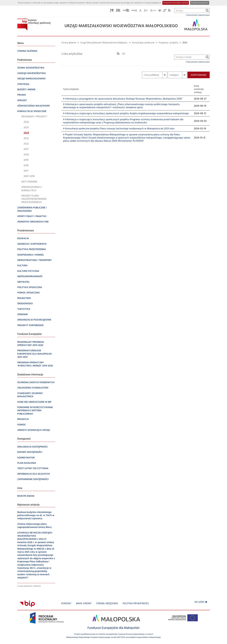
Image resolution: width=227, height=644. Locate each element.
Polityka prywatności (200, 3)
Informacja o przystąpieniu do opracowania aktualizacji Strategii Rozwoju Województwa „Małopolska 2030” (123, 99)
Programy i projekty (168, 43)
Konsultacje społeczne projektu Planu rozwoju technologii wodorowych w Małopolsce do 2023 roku (119, 129)
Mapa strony (84, 604)
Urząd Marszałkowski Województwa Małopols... (104, 43)
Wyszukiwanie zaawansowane (198, 15)
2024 (185, 43)
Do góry (201, 602)
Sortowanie (199, 75)
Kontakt (66, 604)
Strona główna (69, 43)
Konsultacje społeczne (143, 43)
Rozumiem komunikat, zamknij (176, 3)
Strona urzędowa (107, 604)
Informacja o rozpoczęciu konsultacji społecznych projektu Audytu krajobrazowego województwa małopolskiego (126, 114)
